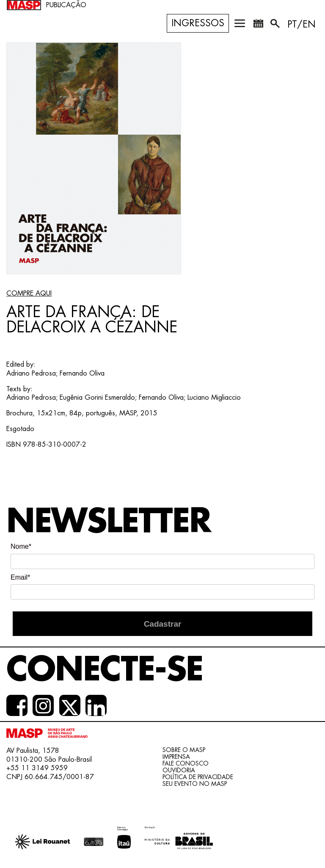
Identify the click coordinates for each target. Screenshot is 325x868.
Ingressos (198, 23)
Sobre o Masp (184, 750)
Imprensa (176, 757)
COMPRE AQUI (29, 293)
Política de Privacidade (198, 777)
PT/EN (302, 25)
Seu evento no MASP (195, 784)
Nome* (21, 546)
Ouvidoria (179, 770)
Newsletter (109, 522)
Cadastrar (163, 624)
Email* (20, 577)
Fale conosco (186, 763)
